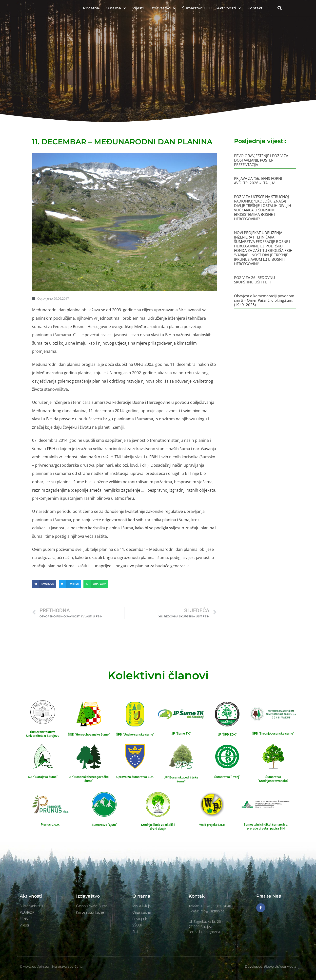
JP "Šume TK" (181, 733)
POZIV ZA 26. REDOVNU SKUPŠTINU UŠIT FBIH (255, 280)
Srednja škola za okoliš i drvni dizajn (158, 827)
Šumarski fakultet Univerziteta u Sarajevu (43, 734)
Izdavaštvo (163, 10)
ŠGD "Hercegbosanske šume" (89, 734)
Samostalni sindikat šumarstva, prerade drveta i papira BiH (266, 826)
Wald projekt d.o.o (212, 825)
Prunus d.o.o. (50, 824)
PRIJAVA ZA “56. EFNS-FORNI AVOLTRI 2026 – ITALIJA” (258, 181)
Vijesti (138, 10)
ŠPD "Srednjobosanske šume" (273, 733)
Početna (91, 10)
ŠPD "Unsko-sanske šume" (135, 734)
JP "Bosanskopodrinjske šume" (181, 779)
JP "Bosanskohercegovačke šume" (89, 779)
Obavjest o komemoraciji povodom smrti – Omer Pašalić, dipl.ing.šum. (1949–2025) (264, 300)
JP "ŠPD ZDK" (227, 734)
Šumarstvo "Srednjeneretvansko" (273, 779)
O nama (116, 10)
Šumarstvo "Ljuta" (104, 825)
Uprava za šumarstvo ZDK (135, 777)
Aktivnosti (229, 10)
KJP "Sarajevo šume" (43, 777)
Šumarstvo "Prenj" (227, 777)
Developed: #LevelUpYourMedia (271, 966)
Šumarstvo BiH (196, 10)
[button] (279, 10)
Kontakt (255, 10)
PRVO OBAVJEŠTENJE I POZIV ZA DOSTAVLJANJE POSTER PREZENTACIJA (261, 160)
